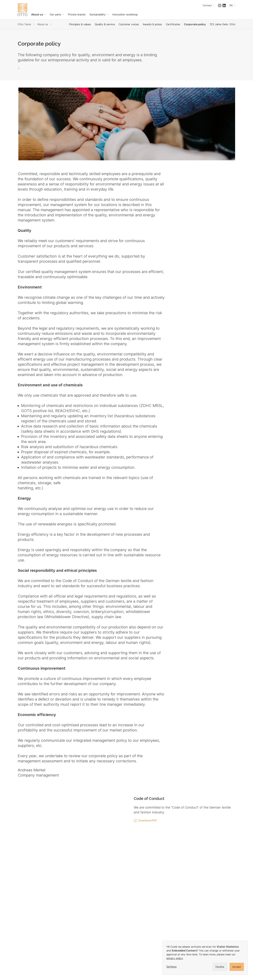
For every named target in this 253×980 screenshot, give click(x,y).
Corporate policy (195, 24)
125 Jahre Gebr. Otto (222, 24)
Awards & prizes (152, 24)
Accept (237, 967)
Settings (172, 967)
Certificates (173, 24)
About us (43, 24)
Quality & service (105, 24)
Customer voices (129, 24)
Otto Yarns (24, 24)
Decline (220, 967)
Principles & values (80, 24)
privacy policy (175, 958)
